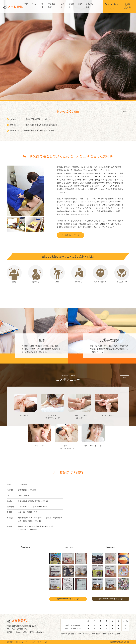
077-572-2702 (121, 6)
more (125, 111)
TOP (26, 4)
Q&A (80, 4)
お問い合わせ (19, 642)
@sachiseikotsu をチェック (68, 599)
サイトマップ (30, 642)
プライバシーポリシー (44, 642)
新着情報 (10, 642)
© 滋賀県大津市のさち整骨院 (120, 642)
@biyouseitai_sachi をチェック (111, 599)
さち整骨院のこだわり (70, 235)
